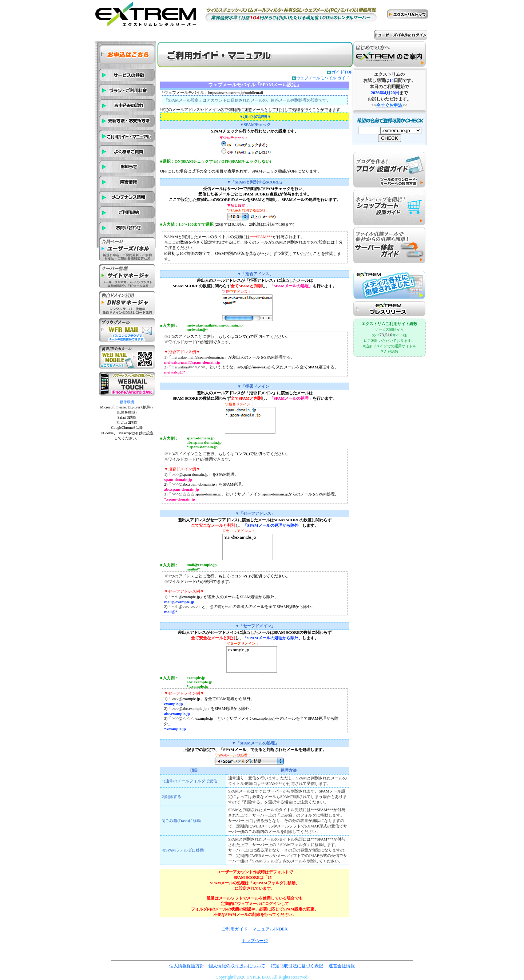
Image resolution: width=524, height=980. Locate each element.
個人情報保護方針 (187, 966)
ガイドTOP (342, 72)
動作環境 (127, 402)
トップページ (255, 941)
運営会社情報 (342, 966)
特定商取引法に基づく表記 (297, 966)
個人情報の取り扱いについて (237, 966)
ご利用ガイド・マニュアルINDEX (255, 929)
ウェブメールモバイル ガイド (323, 78)
